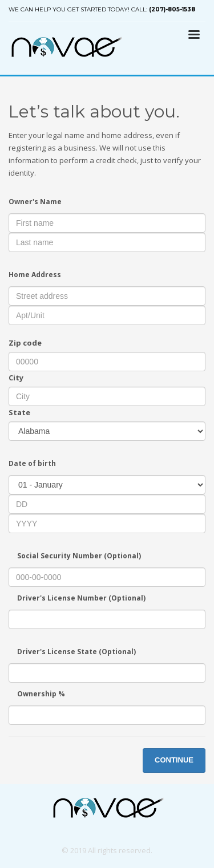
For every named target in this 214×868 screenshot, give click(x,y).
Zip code (25, 343)
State (19, 412)
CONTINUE (174, 760)
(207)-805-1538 (172, 9)
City (16, 378)
